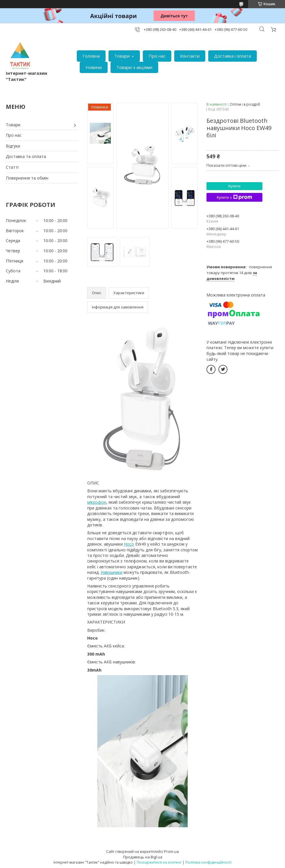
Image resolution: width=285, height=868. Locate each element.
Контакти (190, 56)
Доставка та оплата (26, 156)
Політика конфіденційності (208, 862)
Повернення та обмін (27, 178)
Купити (234, 186)
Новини (94, 67)
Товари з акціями (134, 67)
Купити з (234, 197)
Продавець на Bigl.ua (143, 857)
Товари (122, 56)
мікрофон (97, 502)
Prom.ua (171, 851)
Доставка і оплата (233, 56)
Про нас (157, 56)
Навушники (112, 572)
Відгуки (13, 146)
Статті (12, 167)
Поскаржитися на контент (159, 862)
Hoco (129, 544)
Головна (91, 56)
